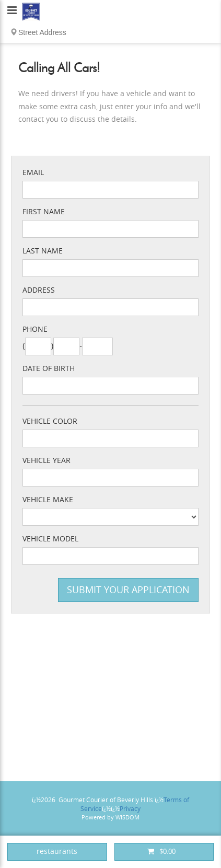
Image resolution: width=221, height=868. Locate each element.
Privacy (130, 809)
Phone (35, 329)
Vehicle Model (50, 539)
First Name (44, 212)
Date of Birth (49, 369)
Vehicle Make (48, 500)
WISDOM (127, 818)
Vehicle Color (50, 421)
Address (39, 290)
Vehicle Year (46, 461)
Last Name (43, 251)
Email (33, 173)
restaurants (57, 852)
